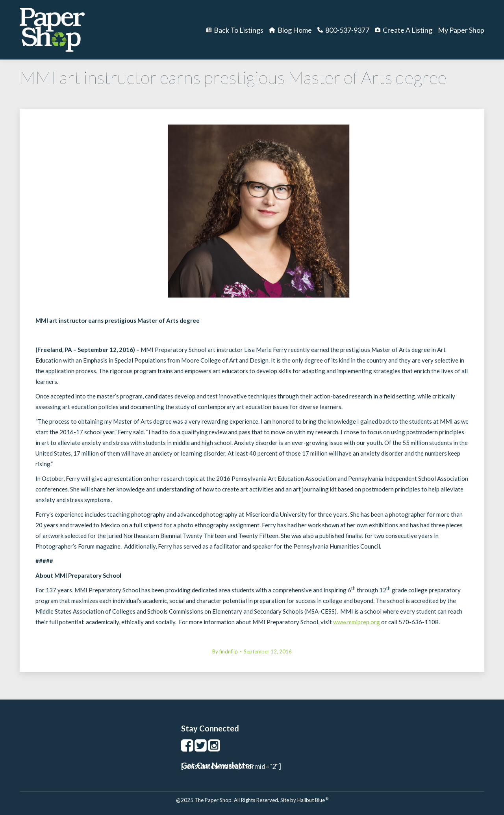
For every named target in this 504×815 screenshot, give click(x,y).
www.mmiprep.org (357, 622)
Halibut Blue (313, 800)
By (225, 651)
